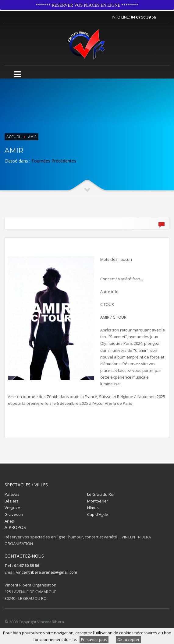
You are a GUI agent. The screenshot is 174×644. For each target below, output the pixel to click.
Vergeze (12, 508)
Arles (9, 521)
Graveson (14, 514)
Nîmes (93, 508)
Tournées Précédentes (54, 161)
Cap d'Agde (98, 514)
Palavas (12, 494)
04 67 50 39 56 (143, 17)
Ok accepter (128, 639)
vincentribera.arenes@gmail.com (47, 572)
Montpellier (98, 501)
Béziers (12, 501)
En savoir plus (94, 639)
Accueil (14, 137)
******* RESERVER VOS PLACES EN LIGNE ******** (87, 5)
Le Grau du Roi (101, 494)
